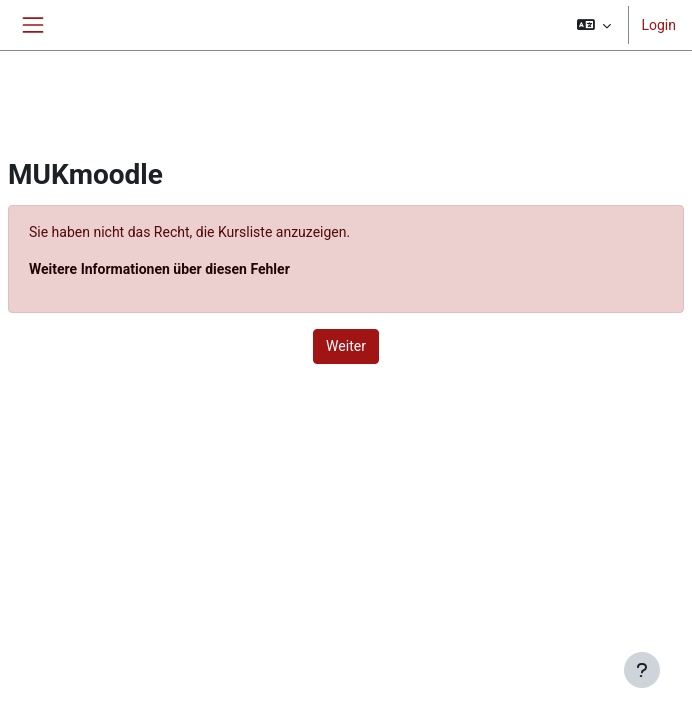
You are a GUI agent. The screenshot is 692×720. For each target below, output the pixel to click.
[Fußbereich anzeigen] (642, 670)
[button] (594, 25)
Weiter (346, 346)
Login (658, 25)
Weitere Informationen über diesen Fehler (159, 269)
